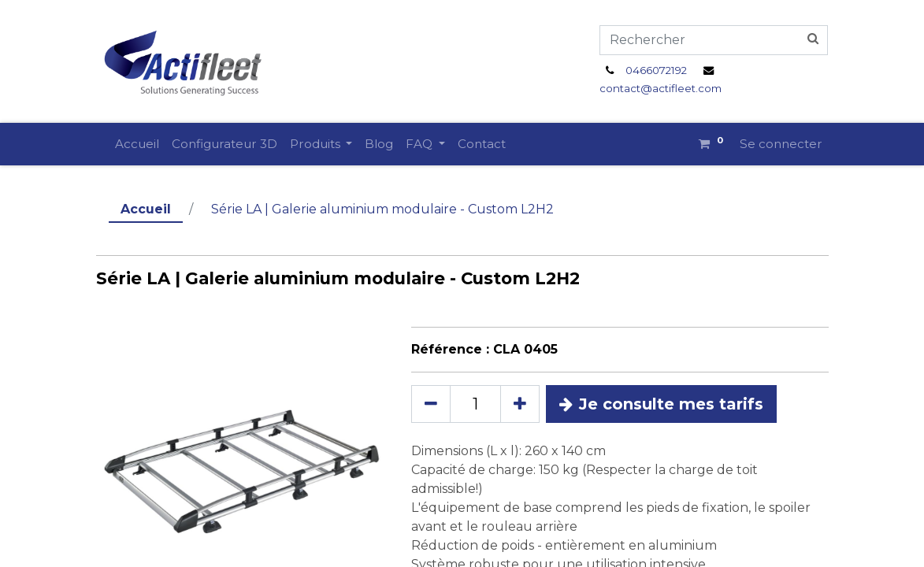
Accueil (146, 209)
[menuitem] (137, 145)
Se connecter (781, 144)
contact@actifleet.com (661, 88)
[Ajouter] (520, 404)
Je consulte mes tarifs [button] (661, 404)
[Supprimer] (431, 404)
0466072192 (656, 70)
